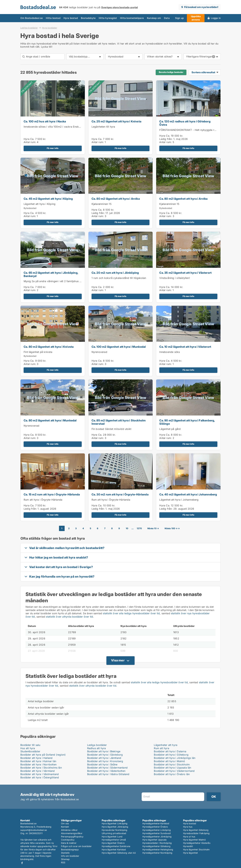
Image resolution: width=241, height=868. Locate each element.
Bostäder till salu (30, 745)
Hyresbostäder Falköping (196, 833)
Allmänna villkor (69, 830)
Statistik (65, 853)
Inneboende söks (170, 352)
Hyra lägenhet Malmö (194, 840)
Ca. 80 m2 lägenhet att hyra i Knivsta (49, 347)
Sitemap (65, 859)
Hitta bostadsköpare (132, 18)
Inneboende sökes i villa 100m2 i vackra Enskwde (54, 127)
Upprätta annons (196, 18)
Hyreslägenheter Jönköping (157, 837)
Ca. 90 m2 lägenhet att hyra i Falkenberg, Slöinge (187, 422)
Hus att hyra (28, 748)
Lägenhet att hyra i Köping (40, 204)
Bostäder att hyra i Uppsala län (172, 768)
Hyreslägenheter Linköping (157, 830)
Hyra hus (188, 827)
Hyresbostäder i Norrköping (157, 843)
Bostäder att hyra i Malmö (169, 761)
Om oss (65, 823)
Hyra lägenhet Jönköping (115, 827)
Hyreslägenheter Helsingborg (158, 849)
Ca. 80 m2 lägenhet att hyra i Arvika (116, 199)
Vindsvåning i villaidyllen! (175, 278)
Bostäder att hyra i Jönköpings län (175, 758)
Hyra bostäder (50, 28)
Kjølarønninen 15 (102, 204)
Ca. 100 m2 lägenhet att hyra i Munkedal (119, 347)
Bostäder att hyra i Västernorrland (174, 771)
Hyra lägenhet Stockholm (196, 849)
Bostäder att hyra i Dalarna (170, 751)
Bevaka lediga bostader (171, 72)
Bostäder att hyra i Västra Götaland (108, 774)
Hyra (27, 139)
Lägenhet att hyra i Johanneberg (179, 500)
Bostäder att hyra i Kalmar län (38, 761)
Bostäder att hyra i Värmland (38, 771)
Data (167, 18)
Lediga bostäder (29, 28)
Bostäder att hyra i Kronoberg (105, 761)
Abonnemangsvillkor (72, 833)
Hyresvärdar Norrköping (114, 830)
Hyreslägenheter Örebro (155, 827)
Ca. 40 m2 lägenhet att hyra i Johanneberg (188, 494)
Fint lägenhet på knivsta (38, 352)
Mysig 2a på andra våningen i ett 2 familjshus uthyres (56, 281)
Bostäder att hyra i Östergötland (40, 777)
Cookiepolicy (68, 840)
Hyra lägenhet (191, 853)
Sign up (179, 18)
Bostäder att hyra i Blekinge (104, 751)
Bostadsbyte (88, 18)
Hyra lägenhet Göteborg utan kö (119, 853)
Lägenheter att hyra (166, 745)
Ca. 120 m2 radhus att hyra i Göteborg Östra (185, 123)
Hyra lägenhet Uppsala (154, 840)
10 (127, 528)
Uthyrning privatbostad (114, 833)
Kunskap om (154, 18)
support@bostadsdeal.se (34, 830)
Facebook (22, 863)
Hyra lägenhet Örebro (113, 843)
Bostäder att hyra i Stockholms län (41, 768)
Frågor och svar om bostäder (76, 846)
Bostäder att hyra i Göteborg (171, 755)
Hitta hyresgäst (108, 18)
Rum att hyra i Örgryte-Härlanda (43, 500)
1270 (139, 528)
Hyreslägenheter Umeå (114, 840)
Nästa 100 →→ (172, 528)
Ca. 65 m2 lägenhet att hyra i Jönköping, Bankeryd (51, 274)
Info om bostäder (70, 856)
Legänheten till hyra (103, 127)
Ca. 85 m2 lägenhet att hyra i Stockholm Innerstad (119, 422)
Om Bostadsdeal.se (32, 18)
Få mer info (53, 148)
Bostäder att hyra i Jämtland (104, 758)
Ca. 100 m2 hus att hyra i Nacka (45, 121)
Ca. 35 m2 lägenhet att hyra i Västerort (185, 273)
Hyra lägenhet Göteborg (196, 830)
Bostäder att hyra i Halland (36, 758)
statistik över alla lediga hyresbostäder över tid (131, 613)
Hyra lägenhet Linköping (115, 823)
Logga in (216, 18)
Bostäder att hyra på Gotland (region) (43, 755)
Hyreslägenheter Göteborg (156, 846)
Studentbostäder (30, 751)
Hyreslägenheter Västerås (197, 843)
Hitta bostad (53, 18)
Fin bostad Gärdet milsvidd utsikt (112, 429)
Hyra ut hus (189, 837)
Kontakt (65, 827)
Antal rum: (30, 142)
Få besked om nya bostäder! (201, 7)
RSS (63, 862)
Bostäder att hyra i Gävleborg (105, 755)
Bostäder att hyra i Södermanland (107, 768)
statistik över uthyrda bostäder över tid (69, 617)
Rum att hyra (161, 748)
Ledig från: (166, 139)
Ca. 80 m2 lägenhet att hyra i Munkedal (50, 420)
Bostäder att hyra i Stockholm (172, 764)
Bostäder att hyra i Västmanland (40, 774)
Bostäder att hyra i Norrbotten (38, 764)
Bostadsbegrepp (70, 849)
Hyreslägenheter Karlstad (156, 823)
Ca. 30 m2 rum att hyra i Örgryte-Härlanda (120, 494)
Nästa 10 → (153, 528)
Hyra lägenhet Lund (112, 837)
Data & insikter (69, 843)
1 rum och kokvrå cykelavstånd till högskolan (119, 278)
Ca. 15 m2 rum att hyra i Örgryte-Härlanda (52, 494)
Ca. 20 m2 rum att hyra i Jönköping (115, 273)
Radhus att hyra (97, 748)
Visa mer (118, 660)
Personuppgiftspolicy (72, 837)
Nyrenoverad (99, 352)
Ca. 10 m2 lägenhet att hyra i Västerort (185, 347)
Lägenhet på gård (170, 429)
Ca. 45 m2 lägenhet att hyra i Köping (48, 199)
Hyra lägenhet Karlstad (114, 849)
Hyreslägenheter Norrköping (157, 853)
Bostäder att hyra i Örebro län (172, 774)
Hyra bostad (71, 18)
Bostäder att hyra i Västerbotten (106, 771)
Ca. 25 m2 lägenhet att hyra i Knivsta (116, 121)
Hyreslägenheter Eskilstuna (116, 846)
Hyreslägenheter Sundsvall (156, 833)
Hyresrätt (188, 846)
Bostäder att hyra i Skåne (102, 764)
